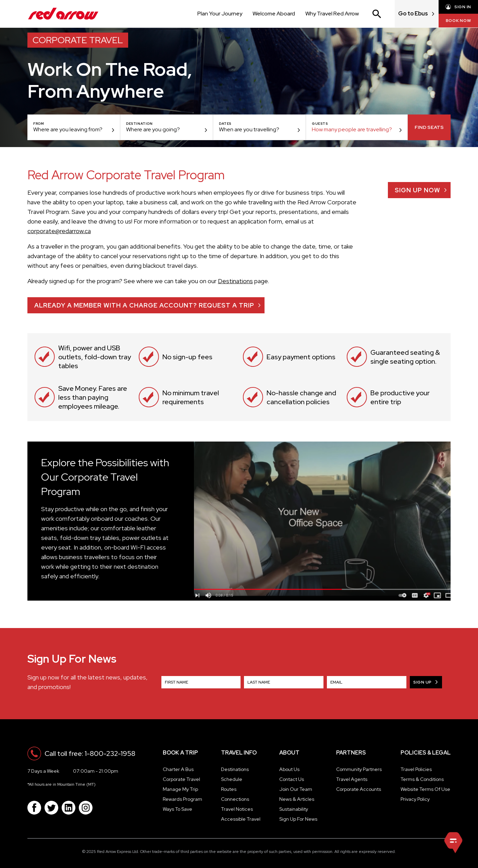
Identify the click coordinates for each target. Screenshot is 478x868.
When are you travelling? (249, 129)
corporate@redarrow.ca (59, 231)
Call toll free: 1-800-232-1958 (90, 754)
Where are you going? (153, 129)
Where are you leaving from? (68, 129)
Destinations (235, 281)
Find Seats (429, 127)
